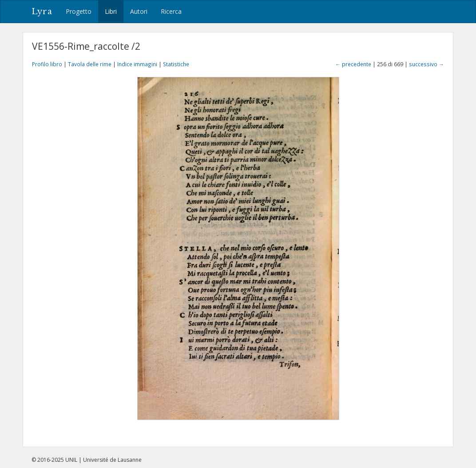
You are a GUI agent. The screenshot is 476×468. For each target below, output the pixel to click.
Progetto (79, 11)
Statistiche (176, 64)
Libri (111, 11)
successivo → (426, 64)
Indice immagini (137, 64)
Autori (139, 11)
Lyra (42, 12)
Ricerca (171, 11)
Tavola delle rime (90, 64)
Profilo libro (47, 64)
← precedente (353, 64)
